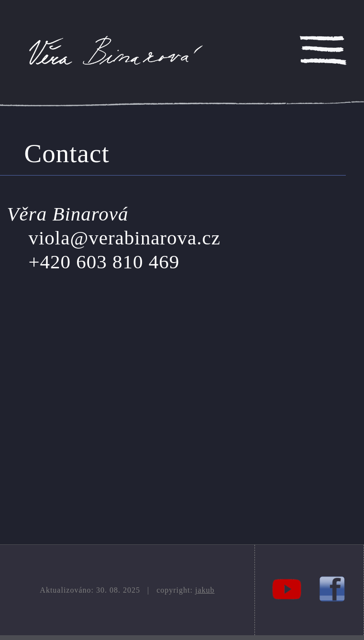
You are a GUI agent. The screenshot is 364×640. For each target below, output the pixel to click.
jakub (205, 590)
